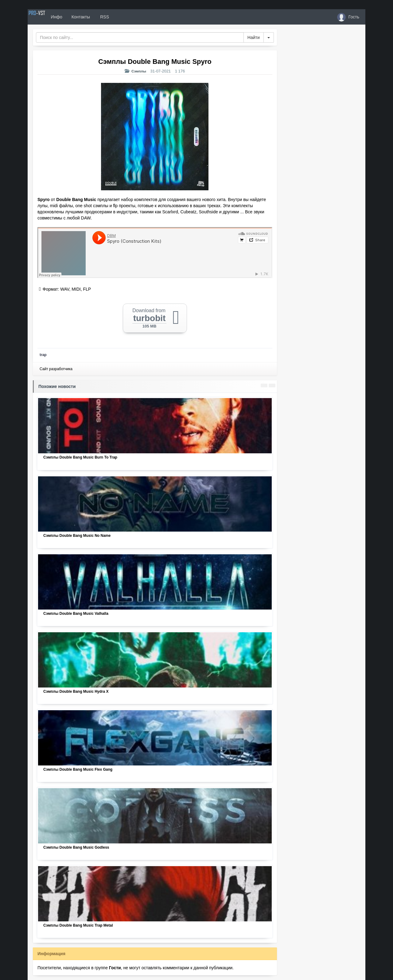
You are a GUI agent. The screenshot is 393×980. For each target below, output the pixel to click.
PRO (46, 17)
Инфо (75, 17)
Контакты (99, 17)
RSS (123, 17)
